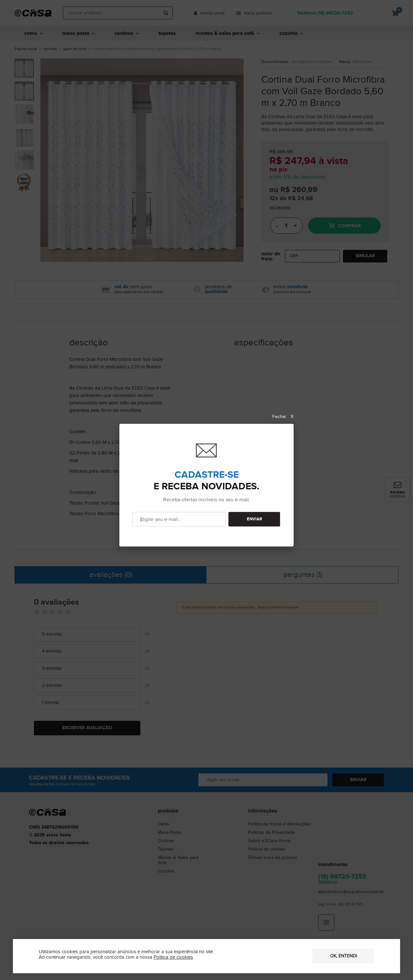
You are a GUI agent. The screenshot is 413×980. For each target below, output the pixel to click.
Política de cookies (173, 957)
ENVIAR (254, 519)
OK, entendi (343, 956)
